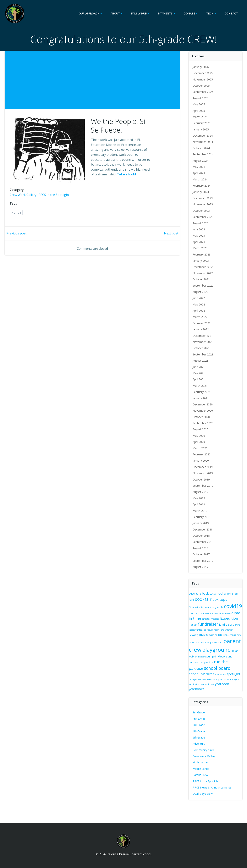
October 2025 (202, 86)
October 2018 (202, 536)
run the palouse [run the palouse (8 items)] (204, 666)
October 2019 (202, 479)
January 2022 (201, 329)
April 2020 (199, 442)
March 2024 (200, 179)
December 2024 (203, 136)
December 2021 (203, 336)
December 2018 (203, 529)
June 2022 (199, 298)
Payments (168, 14)
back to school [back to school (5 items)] (213, 593)
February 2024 (202, 186)
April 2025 (199, 111)
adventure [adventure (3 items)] (195, 594)
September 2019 (203, 486)
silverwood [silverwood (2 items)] (234, 674)
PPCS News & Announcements (212, 787)
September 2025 (203, 92)
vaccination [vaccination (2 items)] (219, 684)
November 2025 (203, 79)
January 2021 (201, 398)
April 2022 (199, 311)
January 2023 (201, 261)
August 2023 (201, 223)
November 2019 (203, 473)
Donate (192, 14)
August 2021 (201, 361)
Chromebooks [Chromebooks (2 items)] (196, 605)
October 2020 (202, 417)
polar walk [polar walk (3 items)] (225, 655)
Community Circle (204, 749)
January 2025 (201, 129)
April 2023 (199, 242)
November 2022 (203, 273)
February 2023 (202, 254)
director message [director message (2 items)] (233, 618)
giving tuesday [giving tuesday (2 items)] (212, 629)
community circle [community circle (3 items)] (214, 605)
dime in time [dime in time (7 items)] (213, 618)
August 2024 (201, 161)
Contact (232, 14)
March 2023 (200, 248)
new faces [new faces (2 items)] (208, 639)
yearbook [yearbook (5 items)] (196, 688)
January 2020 (201, 461)
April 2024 (199, 173)
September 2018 (203, 542)
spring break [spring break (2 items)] (210, 679)
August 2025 (201, 98)
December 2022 (203, 267)
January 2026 (201, 67)
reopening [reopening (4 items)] (234, 660)
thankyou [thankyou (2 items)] (208, 684)
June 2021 (199, 367)
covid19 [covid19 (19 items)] (198, 611)
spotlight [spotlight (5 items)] (196, 678)
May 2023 (199, 236)
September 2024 (203, 154)
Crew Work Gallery (24, 199)
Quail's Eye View (203, 793)
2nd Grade (199, 718)
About (118, 14)
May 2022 (199, 304)
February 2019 (202, 517)
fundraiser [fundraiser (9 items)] (227, 624)
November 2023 (203, 204)
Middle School (202, 768)
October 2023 (202, 211)
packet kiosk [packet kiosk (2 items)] (236, 639)
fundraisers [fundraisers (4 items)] (197, 629)
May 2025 (199, 104)
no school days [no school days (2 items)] (221, 639)
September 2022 (203, 286)
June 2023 (199, 229)
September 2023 (203, 217)
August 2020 (201, 429)
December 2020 (203, 404)
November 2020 (203, 411)
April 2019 (199, 504)
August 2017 (201, 567)
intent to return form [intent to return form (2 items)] (230, 629)
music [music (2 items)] (199, 639)
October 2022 (202, 279)
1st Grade (199, 712)
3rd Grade (199, 724)
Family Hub (141, 14)
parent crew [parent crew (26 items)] (205, 646)
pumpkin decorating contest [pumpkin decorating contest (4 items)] (208, 660)
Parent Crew (201, 774)
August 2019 (201, 492)
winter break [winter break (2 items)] (232, 684)
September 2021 (203, 354)
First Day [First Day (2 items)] (212, 624)
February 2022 (202, 323)
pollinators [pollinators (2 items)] (237, 655)
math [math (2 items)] (226, 634)
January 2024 (201, 192)
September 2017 (203, 561)
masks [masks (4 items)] (218, 634)
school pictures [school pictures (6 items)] (215, 673)
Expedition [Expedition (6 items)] (198, 624)
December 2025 (203, 73)
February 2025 (202, 123)
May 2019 (199, 498)
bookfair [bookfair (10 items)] (203, 599)
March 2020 (200, 448)
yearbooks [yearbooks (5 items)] (211, 688)
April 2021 (199, 379)
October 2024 (202, 148)
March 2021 (200, 386)
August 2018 (201, 548)
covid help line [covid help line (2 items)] (215, 612)
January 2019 (201, 523)
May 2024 (199, 167)
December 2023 (203, 198)
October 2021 (202, 348)
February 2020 (202, 454)
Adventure (199, 743)
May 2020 (199, 436)
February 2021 (202, 392)
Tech (212, 14)
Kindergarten (201, 762)
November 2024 (203, 142)
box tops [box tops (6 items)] (220, 599)
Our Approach (91, 14)
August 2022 (201, 292)
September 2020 (203, 423)
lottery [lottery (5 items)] (208, 634)
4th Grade (199, 731)
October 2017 (202, 554)
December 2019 (203, 467)
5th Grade (199, 737)
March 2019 (200, 511)
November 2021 (203, 342)
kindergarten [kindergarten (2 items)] (196, 634)
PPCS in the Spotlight (55, 199)
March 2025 (200, 117)
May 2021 (199, 373)
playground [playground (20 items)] (203, 654)
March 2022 (200, 317)
